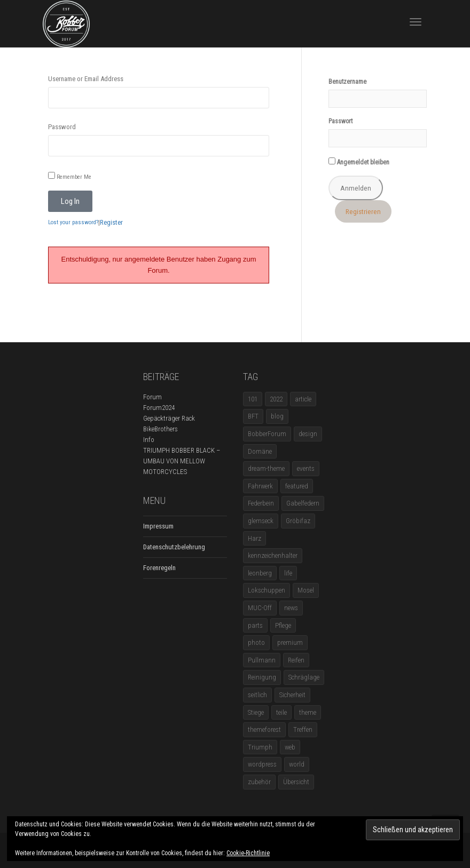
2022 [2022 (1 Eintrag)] (276, 399)
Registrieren (363, 211)
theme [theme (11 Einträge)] (308, 712)
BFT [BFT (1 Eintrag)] (253, 416)
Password (62, 127)
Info (149, 440)
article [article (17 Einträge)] (303, 399)
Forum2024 (159, 408)
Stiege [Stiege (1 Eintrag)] (256, 712)
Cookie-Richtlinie (248, 853)
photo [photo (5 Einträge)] (256, 642)
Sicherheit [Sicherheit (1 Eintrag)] (292, 695)
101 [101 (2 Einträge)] (253, 399)
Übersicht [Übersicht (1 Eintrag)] (296, 782)
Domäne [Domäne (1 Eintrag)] (260, 451)
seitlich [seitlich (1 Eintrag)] (257, 695)
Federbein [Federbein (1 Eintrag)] (261, 503)
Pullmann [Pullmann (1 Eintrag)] (262, 660)
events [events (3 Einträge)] (306, 468)
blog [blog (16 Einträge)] (277, 416)
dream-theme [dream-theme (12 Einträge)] (266, 468)
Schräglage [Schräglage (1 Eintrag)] (304, 677)
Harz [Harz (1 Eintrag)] (254, 538)
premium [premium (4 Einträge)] (290, 642)
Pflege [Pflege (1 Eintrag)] (283, 625)
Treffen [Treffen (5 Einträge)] (303, 729)
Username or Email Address (86, 79)
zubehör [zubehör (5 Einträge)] (259, 782)
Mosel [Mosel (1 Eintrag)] (306, 590)
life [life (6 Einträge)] (288, 573)
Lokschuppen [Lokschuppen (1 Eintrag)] (267, 590)
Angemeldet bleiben (359, 162)
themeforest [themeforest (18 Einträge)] (264, 729)
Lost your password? (73, 222)
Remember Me (70, 176)
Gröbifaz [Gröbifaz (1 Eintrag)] (298, 521)
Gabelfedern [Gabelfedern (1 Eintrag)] (303, 503)
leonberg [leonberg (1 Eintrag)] (260, 573)
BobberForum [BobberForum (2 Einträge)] (267, 434)
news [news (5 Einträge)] (291, 608)
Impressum (158, 526)
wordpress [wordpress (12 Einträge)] (262, 764)
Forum (152, 397)
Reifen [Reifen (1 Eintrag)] (296, 660)
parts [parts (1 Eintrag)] (255, 625)
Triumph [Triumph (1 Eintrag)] (260, 747)
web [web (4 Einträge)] (290, 747)
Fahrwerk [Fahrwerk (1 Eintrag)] (260, 486)
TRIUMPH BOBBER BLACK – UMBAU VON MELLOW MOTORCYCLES (182, 461)
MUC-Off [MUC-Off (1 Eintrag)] (260, 608)
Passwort (340, 121)
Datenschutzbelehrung (174, 547)
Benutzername (347, 82)
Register (111, 222)
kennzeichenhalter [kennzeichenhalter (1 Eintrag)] (273, 555)
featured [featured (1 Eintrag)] (297, 486)
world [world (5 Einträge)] (297, 764)
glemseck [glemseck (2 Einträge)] (261, 521)
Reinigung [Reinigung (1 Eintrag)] (262, 677)
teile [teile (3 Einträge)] (281, 712)
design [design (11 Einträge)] (308, 434)
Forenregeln (159, 568)
